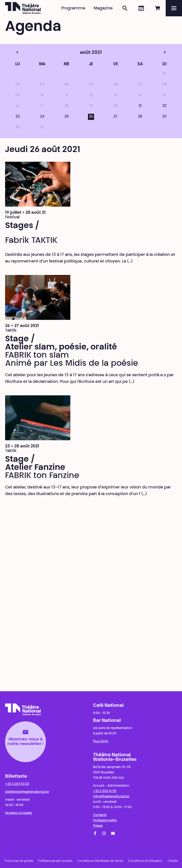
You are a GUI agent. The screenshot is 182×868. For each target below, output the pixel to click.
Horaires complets (18, 813)
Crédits (173, 861)
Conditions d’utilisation (145, 861)
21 (140, 106)
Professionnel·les (105, 821)
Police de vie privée (19, 861)
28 (140, 117)
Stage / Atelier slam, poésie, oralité (61, 343)
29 (164, 117)
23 (18, 117)
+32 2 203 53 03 (17, 784)
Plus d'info (101, 741)
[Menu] (174, 8)
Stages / (22, 226)
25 (67, 117)
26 (91, 117)
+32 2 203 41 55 (105, 791)
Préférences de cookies (55, 861)
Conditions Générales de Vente (100, 861)
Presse (98, 826)
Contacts (100, 815)
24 (42, 117)
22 (164, 106)
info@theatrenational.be (111, 797)
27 (115, 117)
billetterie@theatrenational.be (27, 792)
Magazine (103, 8)
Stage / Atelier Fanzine (35, 464)
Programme (73, 8)
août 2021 (82, 53)
